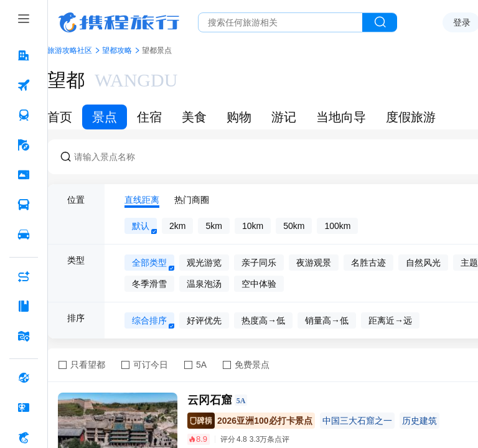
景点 (105, 117)
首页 (60, 117)
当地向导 (341, 117)
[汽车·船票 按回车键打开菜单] (24, 205)
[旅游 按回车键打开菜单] (24, 145)
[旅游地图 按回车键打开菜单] (24, 336)
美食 (194, 117)
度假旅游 (411, 117)
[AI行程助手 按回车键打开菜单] (24, 276)
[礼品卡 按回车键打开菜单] (24, 408)
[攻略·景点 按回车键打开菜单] (24, 306)
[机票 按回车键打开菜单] (24, 85)
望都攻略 (117, 50)
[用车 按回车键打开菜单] (24, 235)
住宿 (149, 117)
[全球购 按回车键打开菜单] (24, 378)
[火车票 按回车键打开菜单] (24, 115)
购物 (239, 117)
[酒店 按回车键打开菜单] (24, 55)
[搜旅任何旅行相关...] (280, 22)
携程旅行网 (119, 22)
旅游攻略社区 (70, 50)
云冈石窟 (210, 400)
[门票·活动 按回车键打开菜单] (24, 175)
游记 (284, 117)
